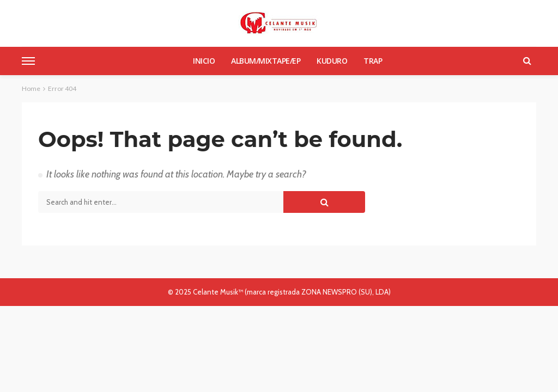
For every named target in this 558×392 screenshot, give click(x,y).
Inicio (204, 61)
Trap (373, 61)
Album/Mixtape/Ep (266, 61)
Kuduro (332, 61)
